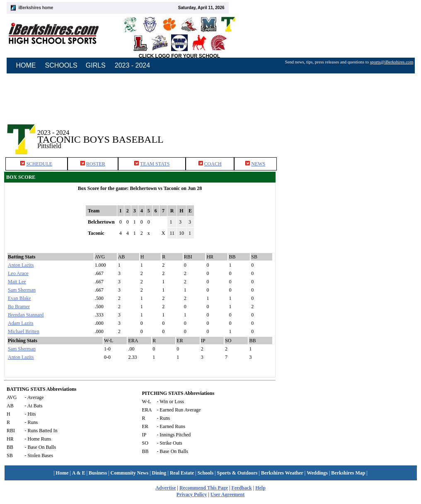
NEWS (258, 164)
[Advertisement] (351, 132)
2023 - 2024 (132, 65)
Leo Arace (18, 273)
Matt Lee (17, 282)
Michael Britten (24, 331)
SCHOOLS (61, 65)
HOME (26, 65)
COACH (213, 164)
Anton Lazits (21, 265)
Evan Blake (19, 298)
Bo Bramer (19, 307)
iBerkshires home (36, 8)
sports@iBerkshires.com (392, 62)
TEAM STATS (155, 164)
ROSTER (96, 164)
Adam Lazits (21, 323)
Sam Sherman (22, 290)
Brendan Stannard (26, 315)
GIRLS (96, 65)
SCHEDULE (39, 164)
